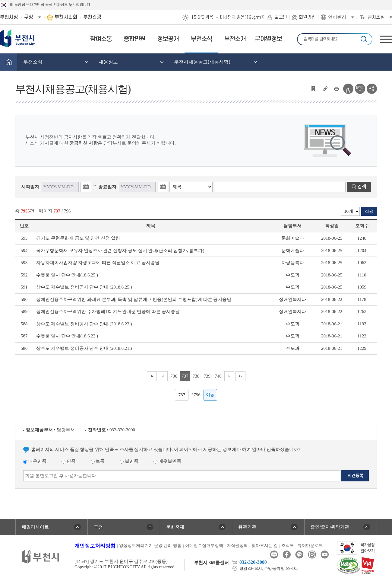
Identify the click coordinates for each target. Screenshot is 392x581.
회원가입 (307, 17)
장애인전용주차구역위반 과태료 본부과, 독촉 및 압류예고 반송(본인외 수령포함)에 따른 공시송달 (134, 299)
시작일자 (30, 187)
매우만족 (35, 461)
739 (207, 376)
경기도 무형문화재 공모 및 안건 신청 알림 (78, 238)
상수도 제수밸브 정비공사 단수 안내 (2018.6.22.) (84, 324)
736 (174, 376)
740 (218, 376)
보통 (98, 461)
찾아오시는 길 (265, 546)
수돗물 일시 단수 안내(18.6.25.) (67, 275)
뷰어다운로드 (310, 546)
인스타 (312, 555)
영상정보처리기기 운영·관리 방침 (150, 546)
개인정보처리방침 (95, 546)
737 (185, 376)
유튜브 (325, 555)
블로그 (274, 555)
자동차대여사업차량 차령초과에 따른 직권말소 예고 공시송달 (98, 263)
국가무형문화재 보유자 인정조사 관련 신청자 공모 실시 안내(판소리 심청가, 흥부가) (120, 251)
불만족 (129, 461)
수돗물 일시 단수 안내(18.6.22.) (67, 336)
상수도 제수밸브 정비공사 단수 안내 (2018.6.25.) (84, 287)
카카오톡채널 (299, 555)
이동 (210, 395)
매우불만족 (167, 461)
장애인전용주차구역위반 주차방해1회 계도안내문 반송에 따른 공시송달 (108, 311)
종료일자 (107, 187)
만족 (69, 461)
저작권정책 (237, 546)
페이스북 (287, 555)
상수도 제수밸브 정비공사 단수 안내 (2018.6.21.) (84, 348)
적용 (369, 211)
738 (196, 376)
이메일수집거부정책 (204, 546)
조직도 (288, 546)
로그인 (281, 17)
